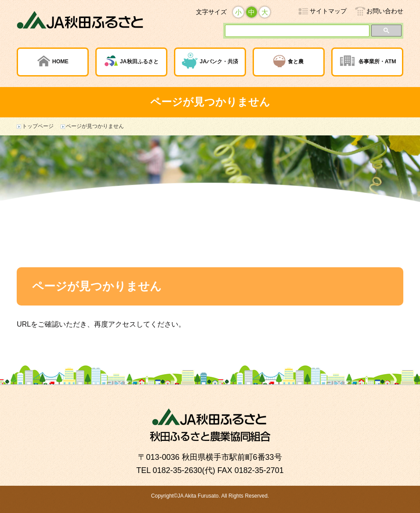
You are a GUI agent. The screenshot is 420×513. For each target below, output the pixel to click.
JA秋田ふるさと (139, 62)
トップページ (38, 126)
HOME (60, 62)
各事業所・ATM (377, 62)
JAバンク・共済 (219, 62)
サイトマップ (328, 11)
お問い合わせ (385, 11)
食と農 (296, 62)
